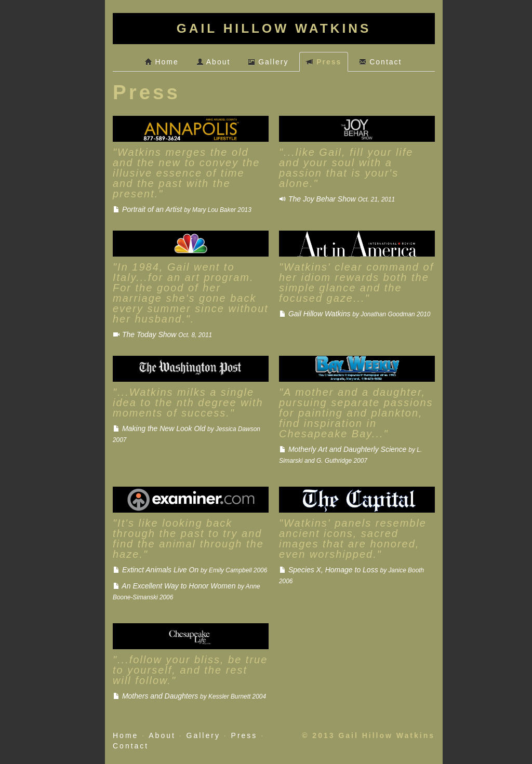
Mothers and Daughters (189, 696)
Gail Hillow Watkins (355, 314)
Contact (380, 62)
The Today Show (162, 334)
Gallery (268, 62)
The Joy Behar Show (337, 199)
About (214, 62)
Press (324, 62)
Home (162, 62)
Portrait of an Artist (182, 209)
